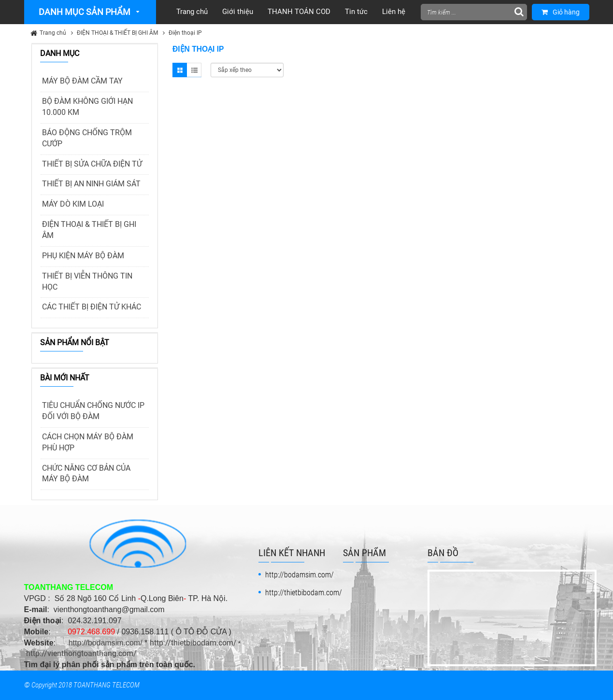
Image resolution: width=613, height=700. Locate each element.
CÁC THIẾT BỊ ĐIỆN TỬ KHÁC (92, 307)
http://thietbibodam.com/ (193, 643)
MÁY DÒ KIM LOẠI (73, 204)
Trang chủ (53, 33)
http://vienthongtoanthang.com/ (81, 653)
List (194, 70)
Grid (180, 70)
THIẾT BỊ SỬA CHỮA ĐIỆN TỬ (92, 164)
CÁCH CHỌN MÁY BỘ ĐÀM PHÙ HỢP (88, 442)
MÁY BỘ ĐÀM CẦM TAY (82, 81)
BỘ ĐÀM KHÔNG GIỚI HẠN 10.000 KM (87, 107)
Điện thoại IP (185, 33)
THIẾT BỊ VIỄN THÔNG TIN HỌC (87, 281)
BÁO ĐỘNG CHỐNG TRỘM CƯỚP (87, 138)
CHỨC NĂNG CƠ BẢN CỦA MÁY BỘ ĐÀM (86, 474)
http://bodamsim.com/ (106, 643)
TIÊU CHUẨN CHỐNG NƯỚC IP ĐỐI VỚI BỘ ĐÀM (93, 411)
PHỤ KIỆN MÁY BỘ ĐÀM (83, 256)
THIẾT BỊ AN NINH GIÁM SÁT (91, 184)
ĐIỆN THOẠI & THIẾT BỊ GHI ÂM (117, 33)
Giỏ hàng (561, 12)
